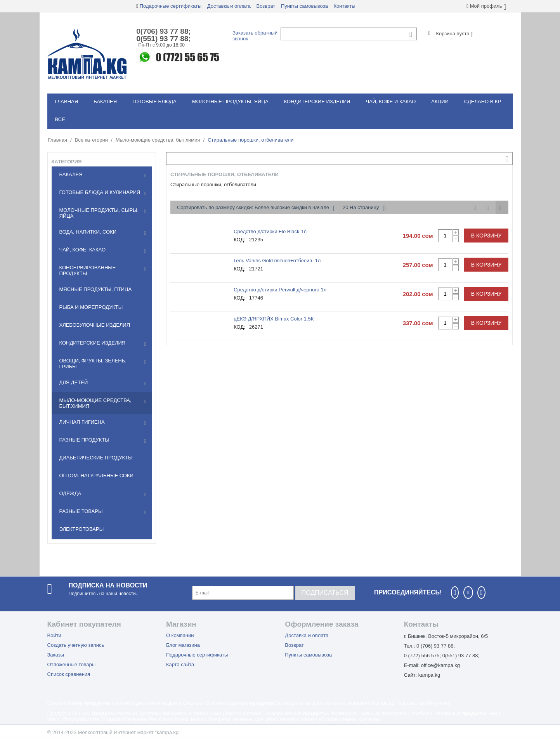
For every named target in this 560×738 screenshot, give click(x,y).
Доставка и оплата (229, 6)
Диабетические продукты (96, 458)
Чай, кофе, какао (83, 250)
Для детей (74, 382)
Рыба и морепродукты (91, 307)
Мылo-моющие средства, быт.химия (158, 140)
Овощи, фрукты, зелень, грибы (93, 364)
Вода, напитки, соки (88, 232)
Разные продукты (84, 440)
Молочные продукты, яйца (230, 101)
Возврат (266, 6)
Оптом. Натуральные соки (96, 476)
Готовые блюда (154, 101)
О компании (180, 635)
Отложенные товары (72, 664)
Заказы (56, 655)
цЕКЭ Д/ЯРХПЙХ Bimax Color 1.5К (274, 319)
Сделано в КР (483, 101)
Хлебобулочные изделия (95, 325)
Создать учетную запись (76, 645)
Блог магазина (183, 645)
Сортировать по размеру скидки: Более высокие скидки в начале (256, 208)
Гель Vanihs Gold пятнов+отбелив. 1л (277, 261)
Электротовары (82, 529)
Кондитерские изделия (317, 101)
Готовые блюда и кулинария (100, 192)
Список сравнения (69, 674)
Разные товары (81, 511)
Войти (54, 635)
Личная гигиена (82, 422)
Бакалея (105, 101)
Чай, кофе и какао (391, 101)
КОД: (239, 240)
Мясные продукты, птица (96, 289)
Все (60, 119)
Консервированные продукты (88, 270)
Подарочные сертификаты (171, 6)
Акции (440, 101)
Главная (67, 101)
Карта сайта (180, 664)
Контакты (345, 6)
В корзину (486, 236)
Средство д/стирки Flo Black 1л (270, 231)
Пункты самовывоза (304, 6)
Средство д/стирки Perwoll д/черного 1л (280, 290)
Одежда (70, 493)
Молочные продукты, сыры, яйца (99, 213)
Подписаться (325, 593)
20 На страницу (364, 208)
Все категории (91, 140)
